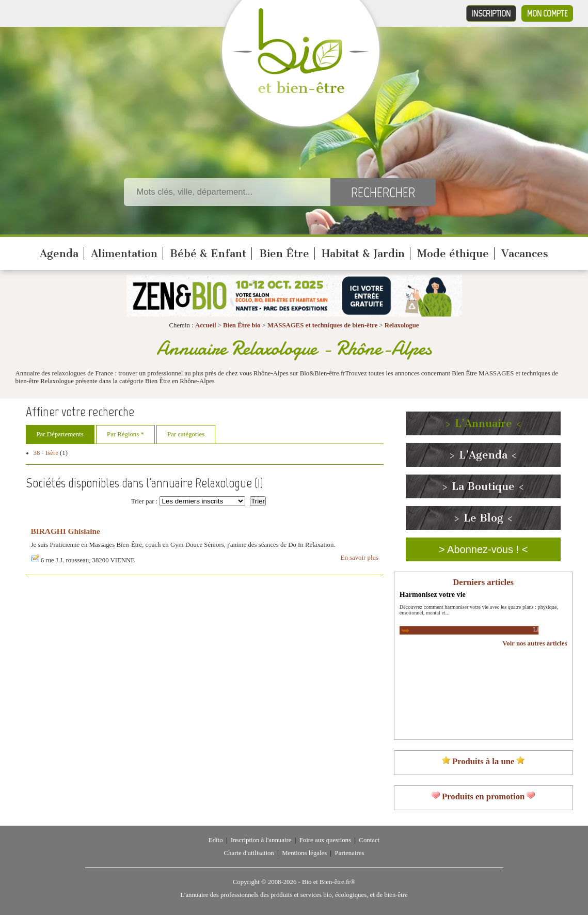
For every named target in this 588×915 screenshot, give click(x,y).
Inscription (491, 13)
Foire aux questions (325, 840)
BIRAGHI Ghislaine (66, 531)
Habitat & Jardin (363, 254)
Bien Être (284, 254)
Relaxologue (402, 325)
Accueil (206, 325)
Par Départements (60, 434)
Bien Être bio (242, 325)
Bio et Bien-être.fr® (329, 882)
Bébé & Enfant (208, 254)
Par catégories (186, 434)
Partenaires (350, 853)
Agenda (59, 254)
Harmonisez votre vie (433, 594)
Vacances (525, 254)
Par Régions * (125, 434)
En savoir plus (360, 558)
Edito (216, 840)
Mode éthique (453, 254)
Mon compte (547, 13)
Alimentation (124, 254)
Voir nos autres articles (535, 643)
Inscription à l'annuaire (261, 840)
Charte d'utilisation (249, 853)
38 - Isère (46, 453)
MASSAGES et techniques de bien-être (322, 325)
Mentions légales (304, 853)
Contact (369, 840)
